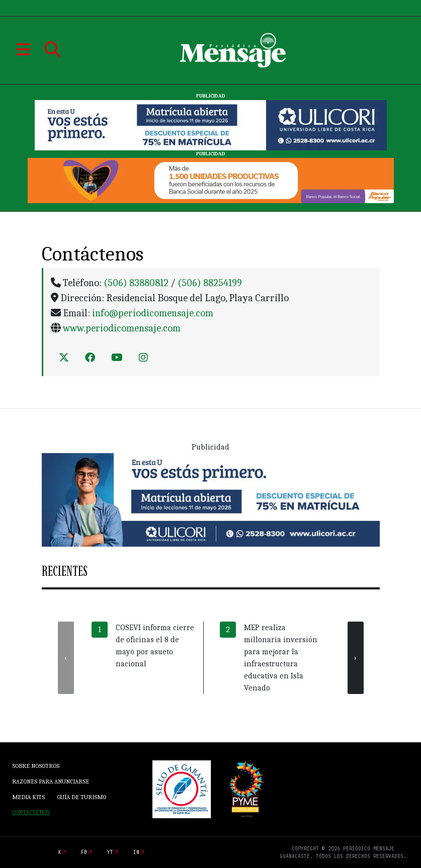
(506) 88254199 (210, 283)
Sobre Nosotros (36, 766)
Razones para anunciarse (51, 782)
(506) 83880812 (136, 283)
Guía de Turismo (81, 797)
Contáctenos (31, 812)
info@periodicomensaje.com (153, 313)
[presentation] (66, 658)
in (136, 852)
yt (110, 852)
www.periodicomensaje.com (122, 328)
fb (84, 852)
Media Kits (28, 797)
